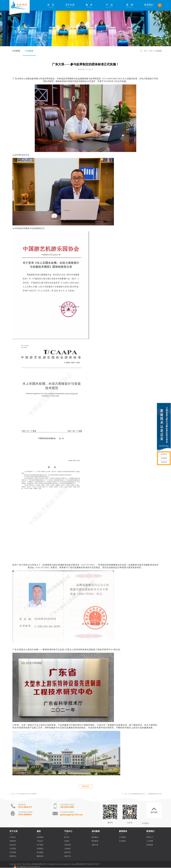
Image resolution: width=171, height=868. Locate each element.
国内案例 (95, 837)
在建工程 (95, 845)
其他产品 (67, 856)
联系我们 (149, 6)
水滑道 (67, 841)
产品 (109, 6)
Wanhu (74, 864)
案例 (130, 6)
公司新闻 (16, 51)
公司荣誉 (13, 852)
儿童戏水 (67, 849)
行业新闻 (29, 51)
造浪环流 (67, 852)
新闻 (151, 51)
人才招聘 (150, 841)
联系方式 (150, 837)
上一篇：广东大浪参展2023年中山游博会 (23, 794)
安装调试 (40, 849)
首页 (51, 6)
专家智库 (13, 841)
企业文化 (13, 845)
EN (160, 5)
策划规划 (40, 837)
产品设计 (40, 841)
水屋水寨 (67, 845)
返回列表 (85, 786)
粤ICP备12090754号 (92, 864)
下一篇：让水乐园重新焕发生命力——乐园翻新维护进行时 (142, 794)
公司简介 (13, 837)
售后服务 (40, 852)
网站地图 (80, 864)
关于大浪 (70, 6)
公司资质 (13, 849)
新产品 (67, 837)
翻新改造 (40, 856)
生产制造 (40, 845)
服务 (89, 6)
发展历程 (13, 856)
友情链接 (150, 845)
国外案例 (95, 841)
